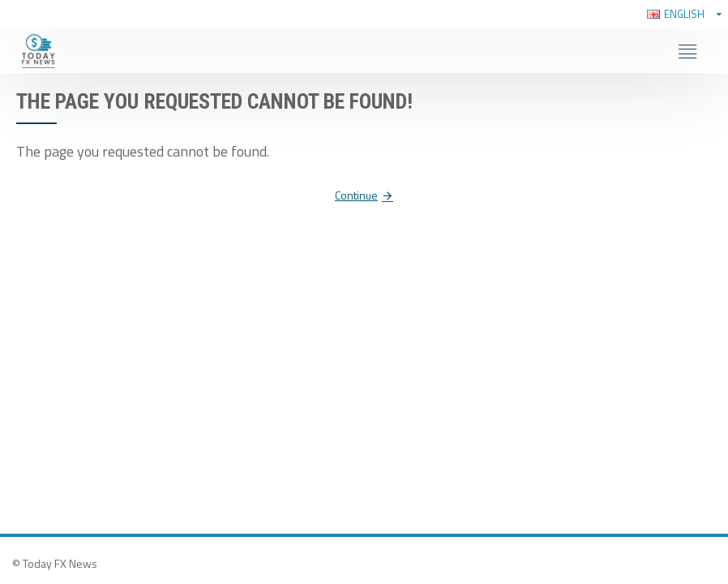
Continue (356, 195)
